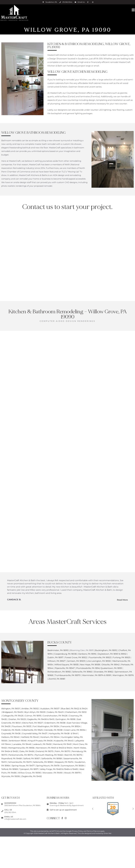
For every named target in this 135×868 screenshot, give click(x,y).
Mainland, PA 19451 (62, 744)
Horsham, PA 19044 (50, 737)
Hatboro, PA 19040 (11, 737)
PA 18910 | (65, 650)
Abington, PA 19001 (11, 709)
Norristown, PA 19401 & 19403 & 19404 (54, 748)
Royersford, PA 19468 (12, 758)
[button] (93, 809)
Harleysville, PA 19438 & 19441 (63, 733)
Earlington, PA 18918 (65, 719)
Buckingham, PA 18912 (106, 650)
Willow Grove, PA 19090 (30, 773)
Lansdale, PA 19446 (22, 744)
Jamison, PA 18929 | (77, 661)
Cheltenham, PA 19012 (76, 712)
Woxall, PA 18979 (73, 773)
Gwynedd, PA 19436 (11, 733)
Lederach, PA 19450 (42, 744)
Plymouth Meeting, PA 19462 (49, 755)
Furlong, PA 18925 (122, 657)
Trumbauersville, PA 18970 (68, 675)
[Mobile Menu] (133, 10)
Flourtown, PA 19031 (21, 726)
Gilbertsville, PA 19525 (32, 730)
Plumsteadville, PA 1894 (88, 668)
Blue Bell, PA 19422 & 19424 (74, 709)
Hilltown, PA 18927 (56, 661)
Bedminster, (53, 650)
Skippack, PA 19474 (64, 762)
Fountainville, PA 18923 (100, 657)
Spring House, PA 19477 (24, 766)
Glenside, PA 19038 (53, 730)
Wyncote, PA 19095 (11, 776)
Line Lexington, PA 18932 (99, 661)
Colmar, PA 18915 (33, 716)
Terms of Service (93, 831)
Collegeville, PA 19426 (13, 716)
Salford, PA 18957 (32, 758)
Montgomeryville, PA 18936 (21, 748)
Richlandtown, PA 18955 (59, 672)
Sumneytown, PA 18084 (73, 766)
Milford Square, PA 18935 (67, 665)
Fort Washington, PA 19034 (46, 726)
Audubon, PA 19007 (50, 709)
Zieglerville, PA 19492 (32, 776)
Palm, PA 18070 (62, 751)
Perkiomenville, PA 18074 (21, 755)
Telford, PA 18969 (10, 769)
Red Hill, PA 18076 (73, 755)
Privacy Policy (77, 831)
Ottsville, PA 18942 (111, 665)
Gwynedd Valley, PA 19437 (35, 733)
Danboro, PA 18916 (87, 654)
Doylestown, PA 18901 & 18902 (112, 654)
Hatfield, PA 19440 (30, 737)
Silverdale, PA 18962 (103, 672)
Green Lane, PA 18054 (75, 730)
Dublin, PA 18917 (56, 657)
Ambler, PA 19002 (30, 709)
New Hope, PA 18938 (90, 665)
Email (81, 2)
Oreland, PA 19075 (44, 751)
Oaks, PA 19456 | (27, 751)
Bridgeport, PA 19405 (13, 712)
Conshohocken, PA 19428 (55, 716)
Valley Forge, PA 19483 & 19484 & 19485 (59, 769)
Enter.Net (108, 833)
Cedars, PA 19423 (55, 712)
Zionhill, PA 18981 (57, 679)
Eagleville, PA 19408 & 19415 (41, 719)
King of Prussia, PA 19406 (40, 741)
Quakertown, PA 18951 (111, 668)
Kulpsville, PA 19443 (64, 741)
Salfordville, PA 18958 (52, 758)
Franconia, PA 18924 (70, 726)
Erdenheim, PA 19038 (55, 723)
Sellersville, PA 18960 (83, 672)
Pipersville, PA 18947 (65, 668)
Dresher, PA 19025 (17, 719)
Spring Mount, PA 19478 (48, 766)
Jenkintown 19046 (18, 741)
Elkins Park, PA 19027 (33, 723)
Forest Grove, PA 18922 (76, 657)
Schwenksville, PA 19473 (20, 762)
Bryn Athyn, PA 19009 (35, 712)
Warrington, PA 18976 (123, 675)
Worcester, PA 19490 (53, 773)
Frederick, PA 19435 (11, 730)
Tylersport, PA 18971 (29, 769)
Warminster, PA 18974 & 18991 (97, 675)
